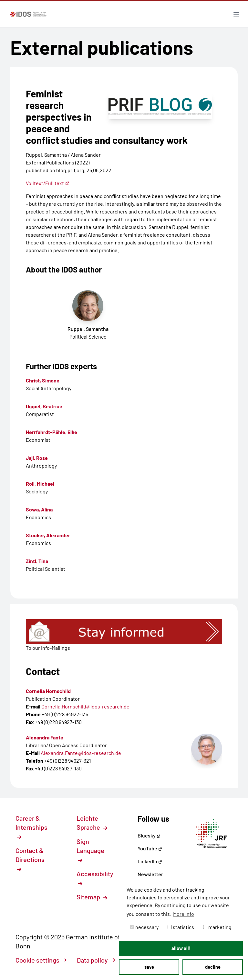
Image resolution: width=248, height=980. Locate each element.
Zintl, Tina (37, 561)
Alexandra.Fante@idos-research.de (81, 753)
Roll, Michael (40, 484)
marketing (217, 927)
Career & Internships (31, 827)
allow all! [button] (181, 948)
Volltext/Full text (48, 183)
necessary (144, 927)
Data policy (96, 960)
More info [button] (184, 914)
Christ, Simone (43, 380)
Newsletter (150, 874)
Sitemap (92, 897)
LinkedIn (150, 861)
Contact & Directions (30, 859)
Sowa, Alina (39, 509)
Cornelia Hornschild (48, 691)
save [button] (149, 967)
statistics (181, 927)
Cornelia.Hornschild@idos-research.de (85, 706)
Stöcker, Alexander (48, 535)
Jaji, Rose (37, 458)
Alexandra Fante (45, 737)
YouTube (150, 848)
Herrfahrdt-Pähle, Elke (52, 432)
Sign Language (90, 850)
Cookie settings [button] (41, 960)
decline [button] (213, 967)
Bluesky (149, 835)
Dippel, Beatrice (44, 406)
